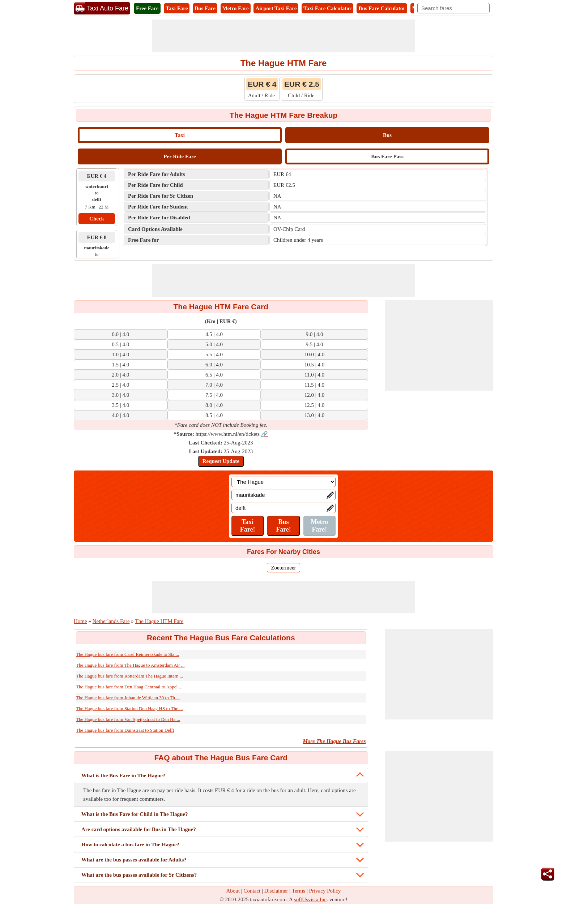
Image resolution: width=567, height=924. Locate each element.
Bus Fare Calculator (382, 8)
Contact (252, 891)
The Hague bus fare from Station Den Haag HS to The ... (129, 708)
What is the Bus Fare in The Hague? (123, 775)
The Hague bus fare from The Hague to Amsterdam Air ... (130, 665)
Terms (299, 891)
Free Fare (147, 8)
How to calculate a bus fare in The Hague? (130, 845)
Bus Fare (205, 8)
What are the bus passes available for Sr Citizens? (139, 875)
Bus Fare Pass (387, 156)
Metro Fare (236, 8)
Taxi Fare (177, 8)
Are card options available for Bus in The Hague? (139, 829)
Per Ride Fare (180, 156)
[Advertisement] (283, 36)
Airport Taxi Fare (276, 8)
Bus (387, 135)
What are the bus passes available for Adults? (134, 860)
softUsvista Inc (310, 899)
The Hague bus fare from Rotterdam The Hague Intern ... (130, 676)
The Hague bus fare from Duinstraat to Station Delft (125, 730)
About (233, 891)
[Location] (283, 482)
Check (97, 219)
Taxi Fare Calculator (327, 8)
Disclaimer (276, 891)
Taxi (180, 135)
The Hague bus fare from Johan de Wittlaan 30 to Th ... (128, 698)
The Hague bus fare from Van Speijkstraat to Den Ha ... (128, 719)
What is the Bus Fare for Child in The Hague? (135, 814)
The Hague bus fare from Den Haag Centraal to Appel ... (129, 687)
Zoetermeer (283, 568)
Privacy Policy (325, 891)
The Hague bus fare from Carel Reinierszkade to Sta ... (127, 654)
